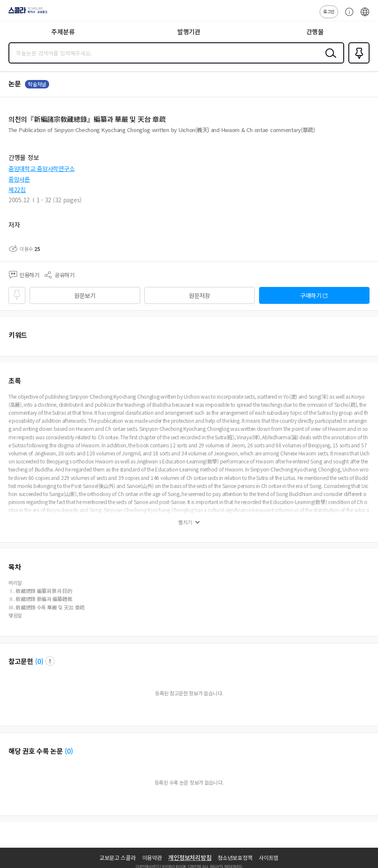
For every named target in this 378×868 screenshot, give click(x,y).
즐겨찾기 (357, 63)
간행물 (315, 32)
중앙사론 (19, 179)
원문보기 (85, 295)
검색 (329, 60)
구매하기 (311, 295)
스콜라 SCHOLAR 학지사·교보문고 (26, 13)
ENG (365, 16)
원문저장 (200, 295)
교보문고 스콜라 (118, 858)
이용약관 (152, 858)
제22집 (17, 190)
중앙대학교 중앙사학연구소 (41, 168)
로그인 (329, 11)
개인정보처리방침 (190, 857)
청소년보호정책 (235, 858)
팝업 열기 (50, 661)
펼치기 (185, 522)
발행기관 (189, 32)
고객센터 (347, 16)
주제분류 (63, 32)
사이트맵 (269, 858)
